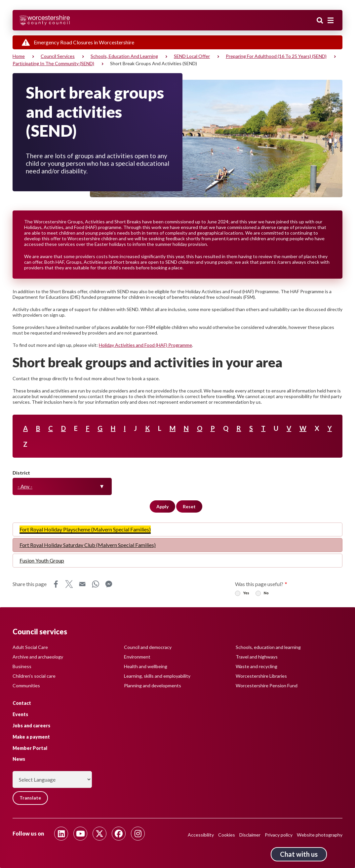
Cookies (227, 835)
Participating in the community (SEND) (53, 63)
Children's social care (34, 676)
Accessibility (201, 835)
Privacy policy (279, 835)
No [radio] (266, 593)
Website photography (320, 835)
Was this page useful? (259, 584)
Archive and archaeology (38, 657)
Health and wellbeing (146, 666)
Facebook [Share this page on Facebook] (56, 584)
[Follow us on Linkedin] (61, 834)
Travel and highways (257, 657)
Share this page (30, 584)
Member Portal (30, 748)
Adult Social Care (30, 647)
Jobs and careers (31, 726)
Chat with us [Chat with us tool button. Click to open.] (299, 854)
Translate (31, 798)
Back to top (340, 853)
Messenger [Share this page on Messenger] (109, 584)
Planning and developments (153, 685)
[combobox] (62, 486)
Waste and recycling (256, 666)
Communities (26, 685)
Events (20, 714)
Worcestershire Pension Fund (267, 685)
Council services (58, 56)
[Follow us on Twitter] (99, 834)
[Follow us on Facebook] (119, 834)
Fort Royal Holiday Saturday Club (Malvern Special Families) (88, 545)
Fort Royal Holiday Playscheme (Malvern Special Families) (85, 529)
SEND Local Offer (192, 56)
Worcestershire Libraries (261, 676)
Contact (22, 703)
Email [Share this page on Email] (82, 584)
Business (22, 666)
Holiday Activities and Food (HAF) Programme (145, 345)
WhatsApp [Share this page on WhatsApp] (96, 584)
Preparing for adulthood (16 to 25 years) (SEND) (276, 56)
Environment (137, 657)
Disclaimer (250, 835)
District (21, 473)
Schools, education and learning (124, 56)
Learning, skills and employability (157, 676)
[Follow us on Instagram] (138, 834)
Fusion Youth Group (42, 560)
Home (19, 56)
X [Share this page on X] (69, 584)
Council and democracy (148, 647)
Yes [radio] (246, 593)
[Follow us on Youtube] (80, 834)
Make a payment (31, 737)
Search (320, 21)
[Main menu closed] (331, 21)
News (19, 759)
